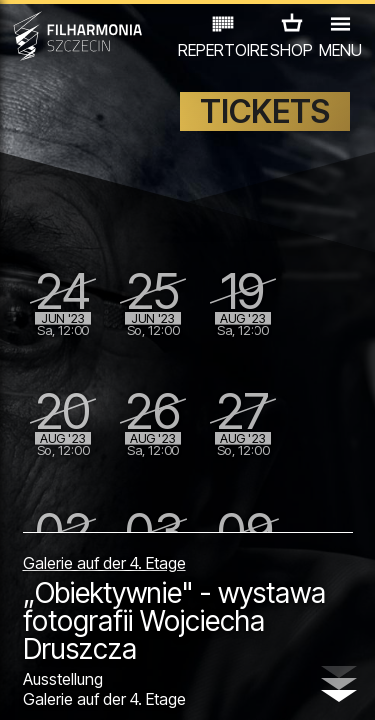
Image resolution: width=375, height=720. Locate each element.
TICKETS (265, 111)
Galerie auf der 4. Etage (104, 563)
